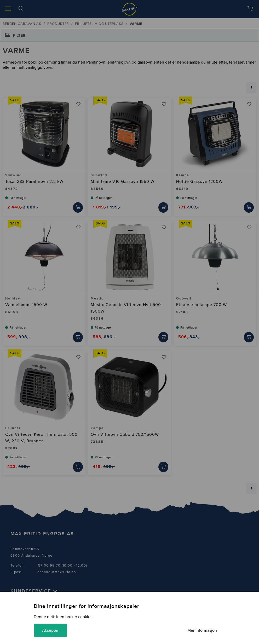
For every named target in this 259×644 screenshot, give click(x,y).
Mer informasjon (202, 630)
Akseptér (50, 630)
